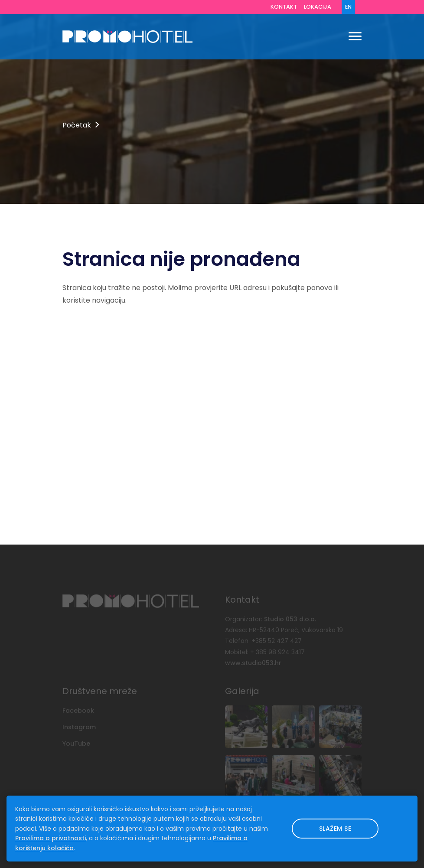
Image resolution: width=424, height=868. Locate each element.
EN (348, 7)
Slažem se (335, 829)
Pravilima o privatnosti (51, 838)
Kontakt (284, 7)
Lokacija (318, 7)
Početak (77, 125)
